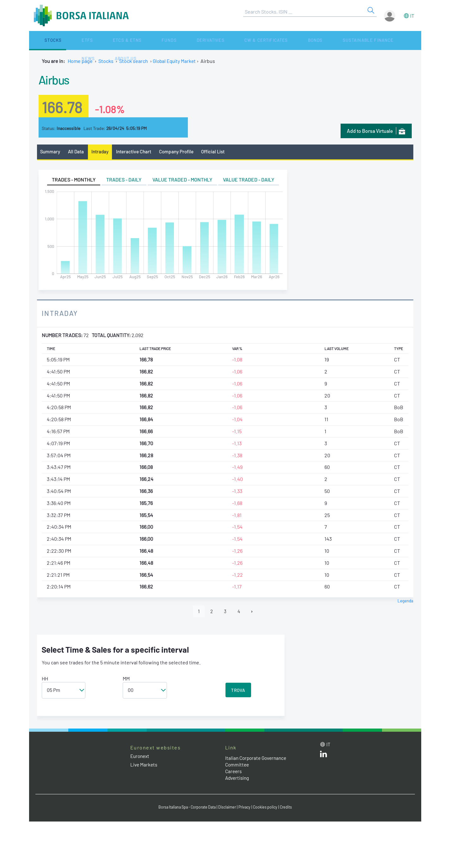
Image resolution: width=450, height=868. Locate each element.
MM (126, 680)
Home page (80, 61)
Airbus (57, 79)
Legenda (405, 601)
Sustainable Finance (279, 40)
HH (45, 680)
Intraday (103, 152)
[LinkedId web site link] (324, 757)
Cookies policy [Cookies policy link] (269, 808)
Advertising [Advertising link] (238, 779)
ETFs (63, 40)
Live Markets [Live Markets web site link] (144, 766)
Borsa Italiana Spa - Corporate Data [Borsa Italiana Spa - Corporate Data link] (185, 808)
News (320, 40)
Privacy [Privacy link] (247, 808)
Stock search (134, 61)
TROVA (238, 691)
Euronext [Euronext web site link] (141, 757)
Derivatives (152, 40)
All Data (77, 152)
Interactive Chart (138, 152)
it (412, 16)
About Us (346, 40)
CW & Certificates (198, 40)
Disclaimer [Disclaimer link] (229, 808)
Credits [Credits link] (291, 808)
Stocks (42, 40)
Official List (220, 152)
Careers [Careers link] (234, 772)
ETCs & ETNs (91, 40)
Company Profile (182, 152)
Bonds (236, 40)
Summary (51, 152)
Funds (121, 40)
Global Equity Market (175, 61)
